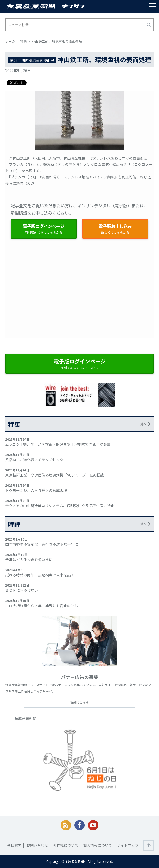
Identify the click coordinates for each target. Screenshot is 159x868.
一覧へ (142, 424)
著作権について (66, 845)
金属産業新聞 (26, 718)
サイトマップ (128, 845)
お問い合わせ (37, 845)
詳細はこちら (80, 702)
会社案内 (14, 845)
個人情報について (98, 845)
